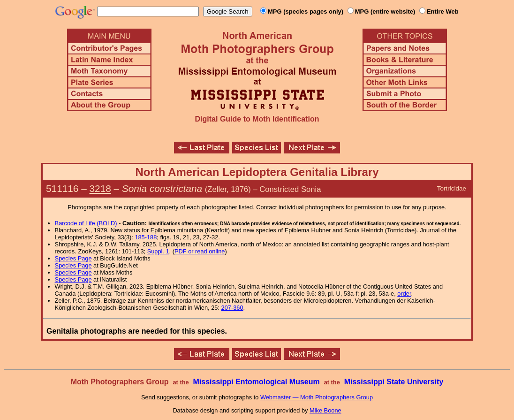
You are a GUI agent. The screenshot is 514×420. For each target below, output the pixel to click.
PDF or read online (200, 251)
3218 (100, 188)
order (404, 294)
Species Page (73, 258)
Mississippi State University (394, 382)
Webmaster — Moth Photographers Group (317, 397)
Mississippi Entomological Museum (256, 382)
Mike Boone (325, 410)
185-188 (146, 237)
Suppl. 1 (158, 251)
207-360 (232, 308)
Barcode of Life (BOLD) (86, 223)
